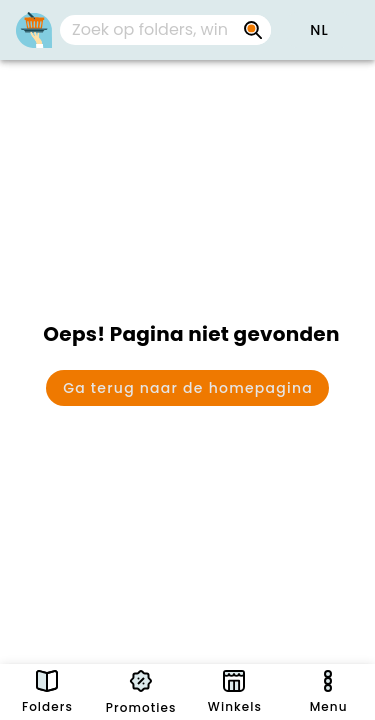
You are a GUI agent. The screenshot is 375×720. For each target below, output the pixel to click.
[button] (319, 30)
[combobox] (165, 30)
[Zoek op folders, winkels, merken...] (253, 30)
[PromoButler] (34, 30)
